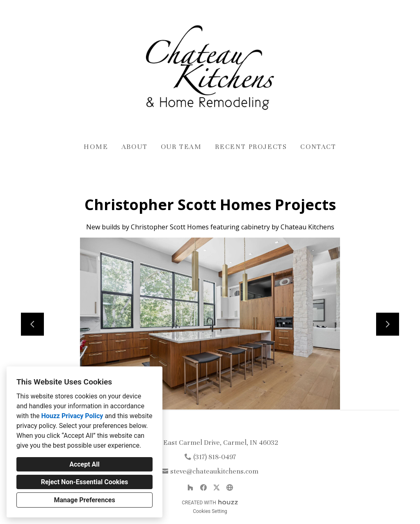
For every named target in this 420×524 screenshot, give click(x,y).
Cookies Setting (210, 511)
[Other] (230, 487)
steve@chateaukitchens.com (214, 471)
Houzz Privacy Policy (72, 416)
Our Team (181, 147)
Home (96, 147)
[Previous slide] (32, 324)
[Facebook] (203, 487)
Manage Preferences (84, 500)
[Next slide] (388, 324)
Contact (318, 147)
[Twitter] (217, 487)
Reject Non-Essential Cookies (85, 482)
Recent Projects (251, 147)
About (135, 147)
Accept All (84, 464)
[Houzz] (190, 487)
